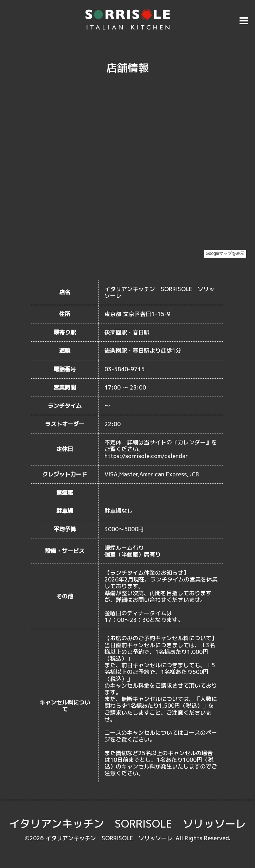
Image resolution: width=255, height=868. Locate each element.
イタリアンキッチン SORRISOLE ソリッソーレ (127, 824)
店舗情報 (128, 68)
